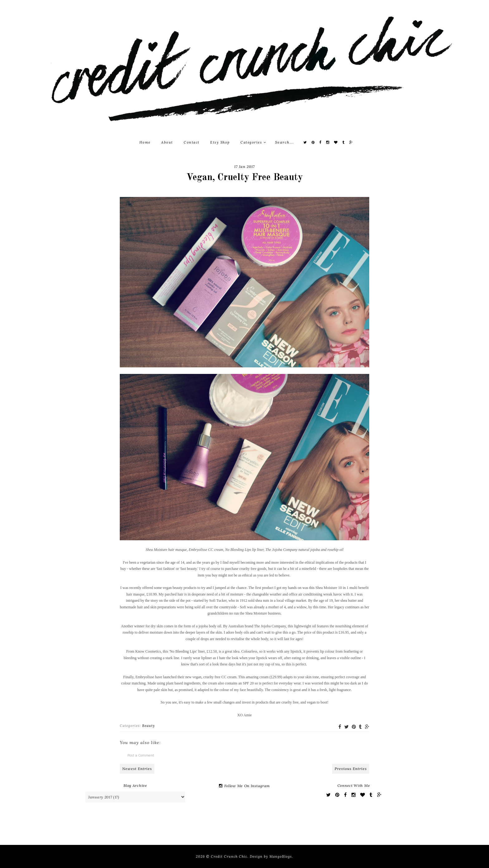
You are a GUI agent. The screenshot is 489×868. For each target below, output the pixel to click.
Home (145, 142)
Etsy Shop (220, 142)
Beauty (149, 726)
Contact (192, 142)
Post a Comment (141, 755)
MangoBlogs (281, 856)
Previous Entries (351, 769)
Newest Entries (137, 769)
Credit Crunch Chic (229, 856)
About (167, 142)
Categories (253, 142)
